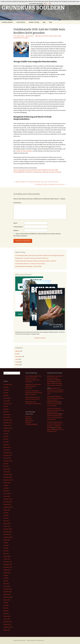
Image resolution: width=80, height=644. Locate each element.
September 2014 (8, 627)
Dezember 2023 (8, 404)
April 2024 (6, 395)
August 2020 (7, 483)
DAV (43, 36)
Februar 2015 (7, 616)
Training (17, 362)
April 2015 (6, 611)
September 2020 (8, 480)
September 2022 (8, 428)
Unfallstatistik (17, 38)
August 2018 (7, 540)
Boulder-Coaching (34, 22)
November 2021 (8, 455)
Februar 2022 (7, 447)
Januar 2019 (7, 526)
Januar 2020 (7, 496)
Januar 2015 (7, 619)
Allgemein (18, 351)
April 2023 (6, 409)
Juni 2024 (6, 390)
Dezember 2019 (8, 499)
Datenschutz (29, 419)
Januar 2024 (7, 401)
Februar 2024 (7, 398)
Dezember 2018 (8, 529)
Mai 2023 (6, 406)
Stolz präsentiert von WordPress (35, 640)
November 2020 (8, 477)
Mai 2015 (6, 608)
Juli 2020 (6, 485)
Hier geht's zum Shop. (40, 338)
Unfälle (59, 36)
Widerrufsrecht (29, 420)
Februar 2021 (7, 469)
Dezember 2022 (8, 420)
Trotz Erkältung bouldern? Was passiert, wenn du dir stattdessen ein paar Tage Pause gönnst (40, 255)
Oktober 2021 (7, 458)
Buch (17, 354)
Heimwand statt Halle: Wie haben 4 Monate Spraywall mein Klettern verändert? (36, 261)
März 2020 (6, 491)
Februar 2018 (7, 556)
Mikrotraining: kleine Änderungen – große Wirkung (28, 266)
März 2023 (6, 412)
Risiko (55, 36)
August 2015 (7, 600)
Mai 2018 (6, 548)
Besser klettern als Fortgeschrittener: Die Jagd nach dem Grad (36, 182)
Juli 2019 (6, 513)
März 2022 (6, 444)
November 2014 (8, 622)
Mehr (45, 4)
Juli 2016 (6, 575)
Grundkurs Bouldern (7, 22)
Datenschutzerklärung (19, 640)
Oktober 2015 (7, 594)
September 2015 (8, 597)
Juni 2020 (6, 488)
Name (16, 223)
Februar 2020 (7, 494)
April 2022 (6, 442)
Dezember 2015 (8, 589)
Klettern (47, 36)
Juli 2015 (6, 603)
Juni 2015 (6, 605)
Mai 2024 (6, 393)
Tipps (17, 359)
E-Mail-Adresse (18, 227)
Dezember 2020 (8, 474)
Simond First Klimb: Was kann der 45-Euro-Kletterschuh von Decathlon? (55, 383)
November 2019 (8, 502)
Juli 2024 (6, 387)
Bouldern (39, 36)
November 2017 (8, 564)
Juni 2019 (6, 515)
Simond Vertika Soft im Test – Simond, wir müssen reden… (31, 264)
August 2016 (7, 573)
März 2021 (6, 466)
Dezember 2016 (8, 567)
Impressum (28, 417)
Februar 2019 (7, 524)
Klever (51, 36)
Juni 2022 (6, 436)
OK (50, 4)
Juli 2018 (6, 543)
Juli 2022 (6, 434)
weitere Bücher (21, 22)
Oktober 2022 (7, 425)
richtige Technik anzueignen (24, 151)
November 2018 (8, 532)
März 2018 (6, 554)
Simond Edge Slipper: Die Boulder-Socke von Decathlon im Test (55, 429)
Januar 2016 (7, 586)
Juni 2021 (6, 464)
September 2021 (8, 461)
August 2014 (7, 630)
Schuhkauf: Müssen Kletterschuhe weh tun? (51, 184)
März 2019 (6, 521)
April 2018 (6, 551)
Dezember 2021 (8, 453)
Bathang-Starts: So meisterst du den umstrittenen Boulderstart (32, 258)
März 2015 (6, 613)
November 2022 (8, 423)
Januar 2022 (7, 450)
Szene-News (30, 36)
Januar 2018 (7, 559)
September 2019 (8, 507)
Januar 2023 (7, 417)
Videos (17, 365)
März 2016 (6, 584)
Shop (51, 22)
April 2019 (6, 518)
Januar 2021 (7, 472)
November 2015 (8, 592)
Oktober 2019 (7, 504)
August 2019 (7, 510)
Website (16, 230)
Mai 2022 (6, 439)
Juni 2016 (6, 578)
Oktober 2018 (7, 534)
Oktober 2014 (7, 624)
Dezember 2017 (8, 562)
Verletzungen (25, 38)
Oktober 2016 (7, 570)
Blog (44, 22)
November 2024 (8, 385)
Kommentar (18, 203)
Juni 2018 (6, 545)
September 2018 (8, 537)
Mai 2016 (6, 581)
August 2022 (7, 431)
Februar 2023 (7, 415)
